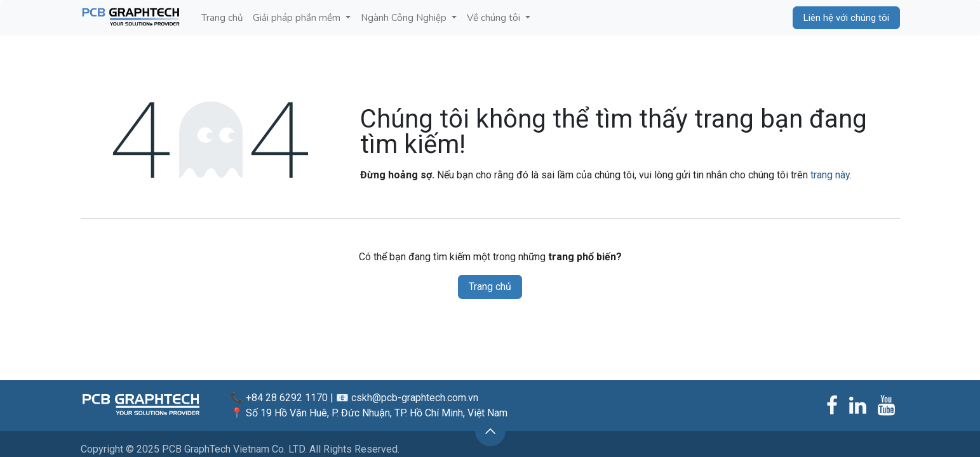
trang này (830, 175)
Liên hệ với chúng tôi (846, 18)
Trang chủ (490, 287)
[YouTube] (886, 406)
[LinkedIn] (858, 406)
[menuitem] (222, 18)
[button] (490, 431)
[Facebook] (832, 406)
